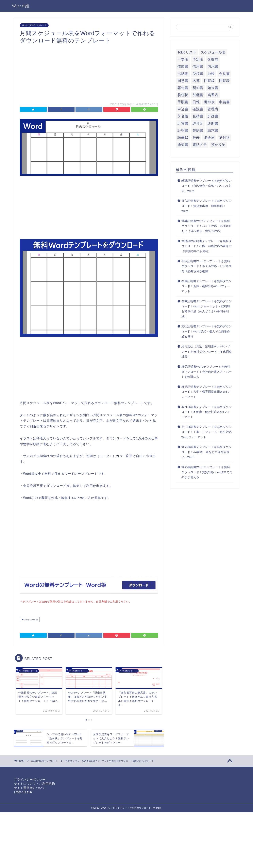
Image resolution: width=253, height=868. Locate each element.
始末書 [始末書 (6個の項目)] (213, 88)
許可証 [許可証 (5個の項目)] (198, 123)
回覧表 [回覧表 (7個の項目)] (224, 81)
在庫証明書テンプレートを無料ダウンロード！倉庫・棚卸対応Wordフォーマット (207, 286)
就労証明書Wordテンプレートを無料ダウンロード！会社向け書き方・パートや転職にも (207, 372)
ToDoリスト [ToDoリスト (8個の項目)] (187, 52)
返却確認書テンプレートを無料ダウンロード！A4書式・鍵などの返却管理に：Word (207, 452)
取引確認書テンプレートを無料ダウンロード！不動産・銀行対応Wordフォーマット (207, 412)
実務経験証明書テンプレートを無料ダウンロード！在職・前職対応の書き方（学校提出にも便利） (207, 246)
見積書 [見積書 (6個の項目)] (198, 116)
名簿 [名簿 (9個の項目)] (196, 81)
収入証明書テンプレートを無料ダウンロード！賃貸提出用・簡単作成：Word (207, 206)
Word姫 (21, 6)
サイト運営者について (30, 787)
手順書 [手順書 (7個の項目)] (183, 102)
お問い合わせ (23, 792)
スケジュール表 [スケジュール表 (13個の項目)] (213, 52)
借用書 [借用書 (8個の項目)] (198, 67)
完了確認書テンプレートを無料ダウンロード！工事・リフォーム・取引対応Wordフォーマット (207, 432)
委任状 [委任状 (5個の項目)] (183, 95)
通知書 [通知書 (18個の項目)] (183, 145)
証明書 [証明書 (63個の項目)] (183, 130)
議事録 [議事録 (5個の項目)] (183, 138)
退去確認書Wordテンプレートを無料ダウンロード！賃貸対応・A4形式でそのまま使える (207, 472)
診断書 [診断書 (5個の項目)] (213, 123)
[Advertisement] (89, 72)
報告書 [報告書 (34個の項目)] (183, 88)
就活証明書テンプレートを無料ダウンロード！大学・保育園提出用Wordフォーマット (207, 392)
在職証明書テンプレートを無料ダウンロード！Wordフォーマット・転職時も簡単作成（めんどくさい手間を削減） (207, 309)
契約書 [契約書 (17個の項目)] (198, 88)
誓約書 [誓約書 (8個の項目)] (198, 130)
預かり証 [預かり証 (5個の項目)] (218, 145)
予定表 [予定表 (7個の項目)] (198, 59)
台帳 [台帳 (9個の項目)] (211, 74)
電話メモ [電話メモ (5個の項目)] (200, 145)
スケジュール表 (31, 619)
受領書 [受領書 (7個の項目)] (198, 74)
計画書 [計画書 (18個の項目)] (213, 116)
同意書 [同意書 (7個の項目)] (183, 81)
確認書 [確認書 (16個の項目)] (198, 109)
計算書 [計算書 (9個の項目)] (183, 123)
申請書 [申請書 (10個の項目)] (224, 102)
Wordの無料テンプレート (34, 25)
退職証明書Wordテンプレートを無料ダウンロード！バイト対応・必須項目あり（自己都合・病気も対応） (207, 226)
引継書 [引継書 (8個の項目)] (198, 95)
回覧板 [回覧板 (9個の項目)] (209, 81)
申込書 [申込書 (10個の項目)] (183, 109)
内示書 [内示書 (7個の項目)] (213, 67)
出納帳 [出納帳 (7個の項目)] (183, 74)
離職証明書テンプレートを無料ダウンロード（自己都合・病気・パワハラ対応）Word (207, 186)
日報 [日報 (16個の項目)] (196, 102)
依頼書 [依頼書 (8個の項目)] (183, 67)
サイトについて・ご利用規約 (34, 783)
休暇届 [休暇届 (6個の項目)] (213, 59)
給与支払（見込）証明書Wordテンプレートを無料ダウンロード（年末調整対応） (207, 352)
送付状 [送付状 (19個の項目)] (224, 138)
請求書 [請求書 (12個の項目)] (213, 130)
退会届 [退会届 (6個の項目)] (209, 138)
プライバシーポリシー (30, 779)
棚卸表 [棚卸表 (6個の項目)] (209, 102)
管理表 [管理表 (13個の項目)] (213, 109)
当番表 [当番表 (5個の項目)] (213, 95)
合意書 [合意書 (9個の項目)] (224, 74)
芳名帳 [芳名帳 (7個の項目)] (183, 116)
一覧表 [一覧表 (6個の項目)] (183, 59)
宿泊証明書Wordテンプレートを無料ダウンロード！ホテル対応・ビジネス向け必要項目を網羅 (207, 266)
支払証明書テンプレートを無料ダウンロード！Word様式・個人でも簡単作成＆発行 (207, 331)
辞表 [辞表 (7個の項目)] (196, 138)
